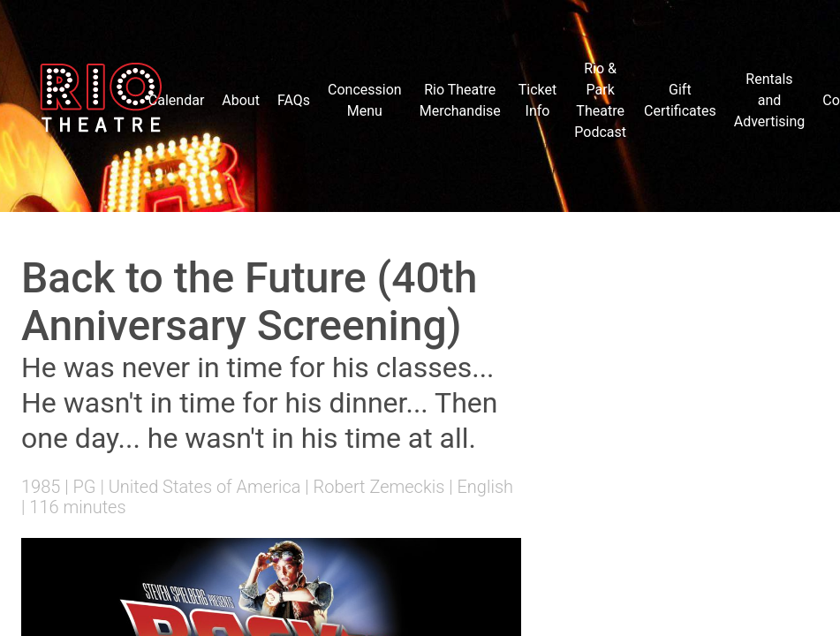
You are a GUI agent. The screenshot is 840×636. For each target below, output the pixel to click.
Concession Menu (365, 100)
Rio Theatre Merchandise (460, 100)
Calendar (176, 100)
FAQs (294, 100)
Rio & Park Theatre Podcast (600, 100)
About (241, 100)
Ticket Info (537, 100)
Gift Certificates (680, 100)
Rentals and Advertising (770, 100)
